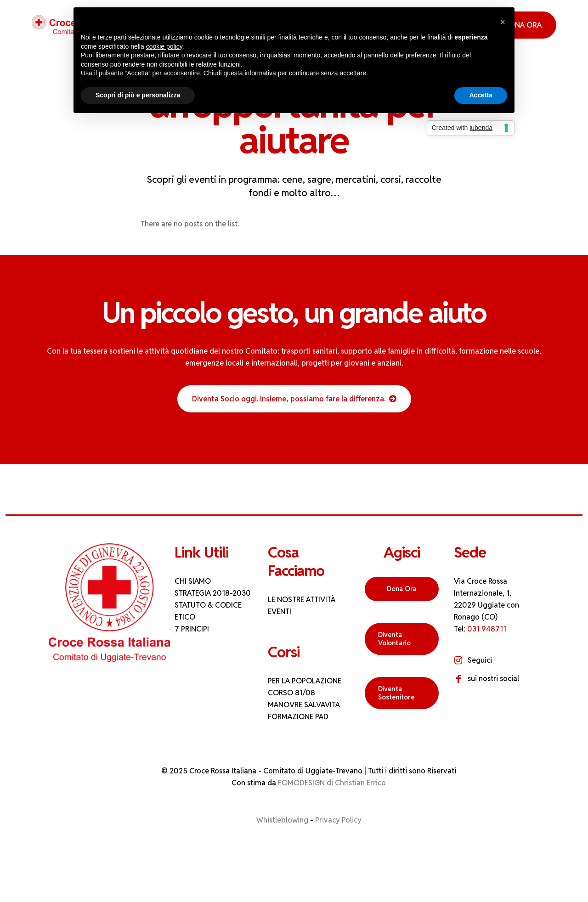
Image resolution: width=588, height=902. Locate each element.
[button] (503, 22)
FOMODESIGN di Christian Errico (332, 783)
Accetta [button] (481, 95)
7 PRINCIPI (192, 629)
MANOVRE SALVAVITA (304, 705)
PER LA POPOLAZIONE (305, 681)
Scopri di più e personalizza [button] (138, 95)
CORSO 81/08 (291, 693)
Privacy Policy (338, 820)
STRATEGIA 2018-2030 (213, 593)
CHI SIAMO (193, 581)
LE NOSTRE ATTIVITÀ (302, 600)
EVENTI (280, 612)
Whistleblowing (282, 820)
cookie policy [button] (164, 46)
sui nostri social (493, 679)
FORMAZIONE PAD (298, 717)
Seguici (480, 660)
